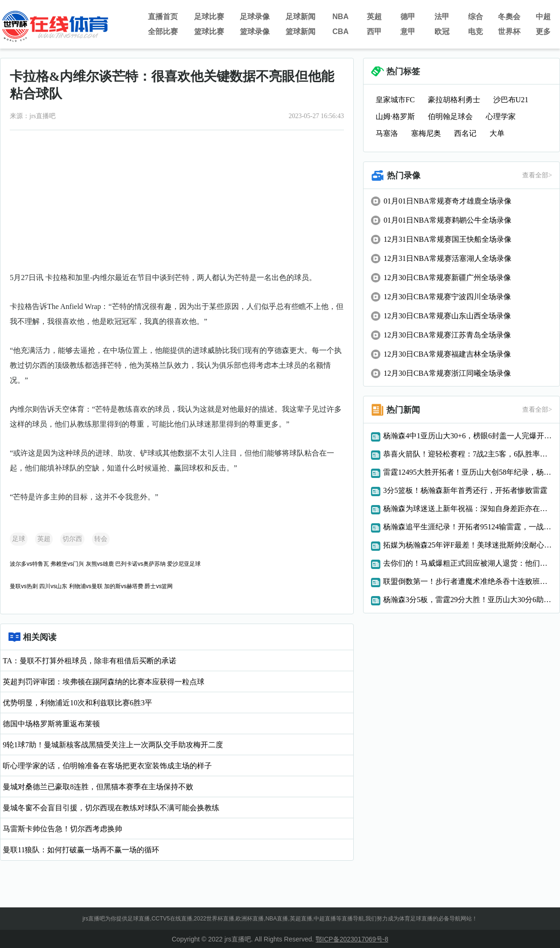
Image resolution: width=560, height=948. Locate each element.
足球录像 (255, 17)
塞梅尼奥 (426, 133)
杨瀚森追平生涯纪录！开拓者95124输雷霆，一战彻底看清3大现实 (468, 527)
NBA (340, 17)
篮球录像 (255, 32)
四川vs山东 (53, 586)
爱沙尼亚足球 (184, 564)
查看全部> (537, 175)
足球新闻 (301, 17)
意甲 (408, 32)
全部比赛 (163, 32)
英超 (374, 17)
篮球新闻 (301, 32)
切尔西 (72, 539)
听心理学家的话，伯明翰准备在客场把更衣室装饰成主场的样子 (107, 766)
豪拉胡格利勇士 (454, 100)
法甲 (442, 17)
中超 (543, 17)
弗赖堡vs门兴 (67, 564)
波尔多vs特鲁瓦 (29, 564)
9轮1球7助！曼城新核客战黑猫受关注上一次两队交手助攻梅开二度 (113, 745)
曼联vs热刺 (24, 586)
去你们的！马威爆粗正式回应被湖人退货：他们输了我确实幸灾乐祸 (468, 563)
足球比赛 (209, 17)
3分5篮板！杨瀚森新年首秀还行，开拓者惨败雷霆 (465, 490)
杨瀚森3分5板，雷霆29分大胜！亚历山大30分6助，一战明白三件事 (468, 600)
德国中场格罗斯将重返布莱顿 (51, 724)
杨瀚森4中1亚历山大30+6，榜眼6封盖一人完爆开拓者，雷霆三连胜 (468, 436)
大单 (497, 133)
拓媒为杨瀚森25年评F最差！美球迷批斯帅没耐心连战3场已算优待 (468, 545)
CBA (340, 32)
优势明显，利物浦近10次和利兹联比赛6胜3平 (77, 703)
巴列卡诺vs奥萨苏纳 (140, 564)
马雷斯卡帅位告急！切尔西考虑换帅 (63, 829)
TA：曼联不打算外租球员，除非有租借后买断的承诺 (90, 661)
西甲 (374, 32)
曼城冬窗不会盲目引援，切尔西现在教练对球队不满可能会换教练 (111, 808)
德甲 (408, 17)
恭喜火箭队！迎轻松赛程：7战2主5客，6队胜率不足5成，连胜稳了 (468, 454)
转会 (101, 539)
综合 (476, 17)
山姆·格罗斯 (395, 116)
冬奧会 (509, 17)
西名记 (465, 133)
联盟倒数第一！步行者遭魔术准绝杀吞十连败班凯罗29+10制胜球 (468, 581)
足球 (19, 539)
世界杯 (509, 32)
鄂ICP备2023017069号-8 (352, 939)
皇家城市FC (395, 100)
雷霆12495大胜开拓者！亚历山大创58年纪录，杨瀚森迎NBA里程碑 (468, 472)
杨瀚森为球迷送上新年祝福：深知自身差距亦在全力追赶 (468, 509)
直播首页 (163, 17)
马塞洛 (387, 133)
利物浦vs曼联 (86, 586)
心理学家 (501, 116)
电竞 (476, 32)
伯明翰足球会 (450, 116)
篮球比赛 (209, 32)
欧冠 (442, 32)
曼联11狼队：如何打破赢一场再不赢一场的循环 (81, 850)
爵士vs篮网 (159, 586)
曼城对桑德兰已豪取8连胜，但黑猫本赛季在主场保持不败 (98, 787)
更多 (543, 32)
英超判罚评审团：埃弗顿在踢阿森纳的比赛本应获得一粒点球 (104, 682)
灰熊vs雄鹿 (100, 564)
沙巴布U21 (511, 100)
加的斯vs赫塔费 (124, 586)
